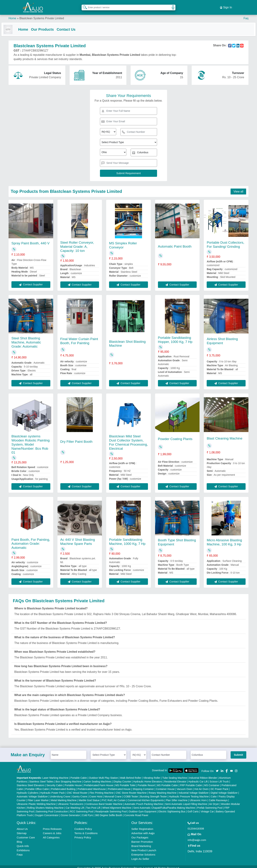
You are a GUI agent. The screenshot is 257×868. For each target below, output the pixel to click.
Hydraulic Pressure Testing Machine (189, 793)
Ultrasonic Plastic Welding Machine (36, 801)
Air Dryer (214, 801)
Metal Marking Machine (64, 797)
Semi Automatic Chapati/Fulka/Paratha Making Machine (164, 804)
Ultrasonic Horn (198, 797)
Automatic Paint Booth (175, 243)
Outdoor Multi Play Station (103, 774)
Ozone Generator (70, 812)
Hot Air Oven (201, 786)
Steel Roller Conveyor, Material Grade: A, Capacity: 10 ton (77, 243)
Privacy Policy (83, 834)
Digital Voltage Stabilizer (224, 789)
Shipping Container (143, 786)
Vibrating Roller (152, 774)
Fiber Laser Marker (38, 797)
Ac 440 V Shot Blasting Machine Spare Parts (78, 538)
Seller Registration (142, 825)
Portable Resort (146, 782)
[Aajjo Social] (217, 767)
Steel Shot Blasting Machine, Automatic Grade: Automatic (26, 339)
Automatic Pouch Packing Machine (144, 801)
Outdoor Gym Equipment (143, 808)
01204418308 (196, 825)
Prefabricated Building (63, 786)
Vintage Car (207, 808)
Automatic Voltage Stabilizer (32, 793)
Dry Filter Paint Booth (76, 438)
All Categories (51, 834)
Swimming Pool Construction (52, 808)
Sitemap (22, 830)
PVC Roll (107, 797)
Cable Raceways (218, 797)
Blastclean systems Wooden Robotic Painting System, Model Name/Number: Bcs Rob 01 (31, 441)
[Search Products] (83, 5)
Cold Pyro (87, 812)
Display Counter (122, 778)
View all (238, 188)
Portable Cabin (79, 774)
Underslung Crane (60, 793)
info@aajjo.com (197, 837)
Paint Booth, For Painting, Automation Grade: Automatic (31, 540)
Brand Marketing (141, 843)
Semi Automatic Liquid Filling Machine (186, 801)
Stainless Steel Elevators (31, 782)
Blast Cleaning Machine (225, 435)
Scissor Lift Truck (219, 778)
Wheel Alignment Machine (117, 804)
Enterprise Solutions (143, 851)
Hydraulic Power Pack (53, 789)
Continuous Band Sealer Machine (104, 801)
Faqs (20, 851)
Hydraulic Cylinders (28, 789)
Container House (165, 786)
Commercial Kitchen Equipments (146, 797)
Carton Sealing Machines (97, 778)
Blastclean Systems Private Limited (42, 14)
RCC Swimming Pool (82, 808)
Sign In (226, 5)
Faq (246, 14)
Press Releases (52, 825)
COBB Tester (131, 793)
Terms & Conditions (86, 830)
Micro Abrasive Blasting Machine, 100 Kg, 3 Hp (224, 539)
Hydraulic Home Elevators (148, 778)
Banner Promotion (142, 838)
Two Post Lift (93, 804)
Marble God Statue (89, 797)
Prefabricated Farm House (99, 782)
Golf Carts (193, 808)
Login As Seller (140, 855)
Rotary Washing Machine (163, 789)
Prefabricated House (119, 786)
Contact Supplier (31, 281)
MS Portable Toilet (125, 782)
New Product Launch (144, 847)
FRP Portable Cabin (191, 782)
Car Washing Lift (75, 804)
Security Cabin (55, 782)
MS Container (212, 782)
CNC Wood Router (77, 789)
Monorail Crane (113, 793)
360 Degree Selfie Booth (109, 812)
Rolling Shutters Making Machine (45, 804)
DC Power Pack (219, 786)
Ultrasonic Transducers (70, 801)
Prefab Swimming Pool (210, 804)
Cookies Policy (83, 825)
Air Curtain (120, 797)
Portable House (73, 782)
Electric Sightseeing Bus (172, 808)
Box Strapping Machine (69, 778)
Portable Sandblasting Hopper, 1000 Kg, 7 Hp (175, 336)
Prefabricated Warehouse (92, 786)
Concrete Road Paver (136, 812)
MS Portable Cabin (167, 782)
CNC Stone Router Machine (131, 789)
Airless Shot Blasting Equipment (222, 338)
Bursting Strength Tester (153, 793)
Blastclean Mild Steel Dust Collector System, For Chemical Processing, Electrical (128, 439)
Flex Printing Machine (102, 789)
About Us (22, 825)
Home (12, 14)
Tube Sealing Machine (175, 774)
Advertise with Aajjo (143, 830)
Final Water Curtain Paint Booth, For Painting (79, 338)
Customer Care (26, 834)
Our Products (50, 25)
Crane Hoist (96, 793)
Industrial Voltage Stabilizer (194, 789)
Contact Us (73, 25)
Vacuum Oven (185, 786)
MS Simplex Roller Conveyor (123, 242)
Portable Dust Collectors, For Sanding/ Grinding (225, 241)
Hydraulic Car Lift (198, 778)
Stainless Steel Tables (41, 778)
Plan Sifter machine (177, 797)
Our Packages (140, 834)
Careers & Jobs (52, 830)
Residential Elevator (175, 778)
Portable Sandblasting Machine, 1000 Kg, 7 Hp (127, 538)
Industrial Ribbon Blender (203, 774)
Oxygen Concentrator (47, 812)
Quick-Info (23, 843)
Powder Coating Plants (175, 436)
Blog (19, 838)
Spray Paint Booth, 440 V (30, 240)
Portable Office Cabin (37, 786)
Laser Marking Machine (56, 774)
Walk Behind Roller (131, 774)
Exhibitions (23, 847)
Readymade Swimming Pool (111, 808)
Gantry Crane (80, 793)
